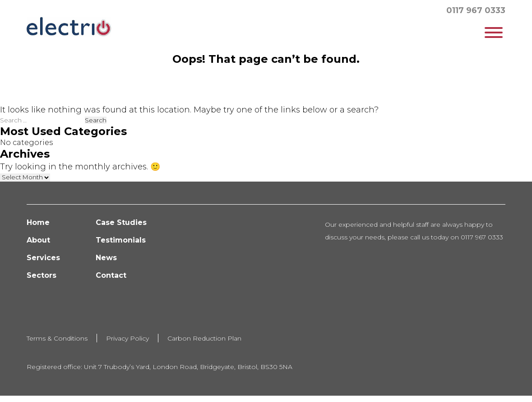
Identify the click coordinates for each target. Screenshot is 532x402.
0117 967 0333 (476, 10)
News (106, 258)
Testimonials (121, 240)
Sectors (42, 275)
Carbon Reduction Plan (204, 338)
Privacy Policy (127, 338)
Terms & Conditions (57, 338)
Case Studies (121, 222)
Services (43, 258)
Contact (111, 275)
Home (38, 222)
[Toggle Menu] (494, 33)
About (38, 240)
